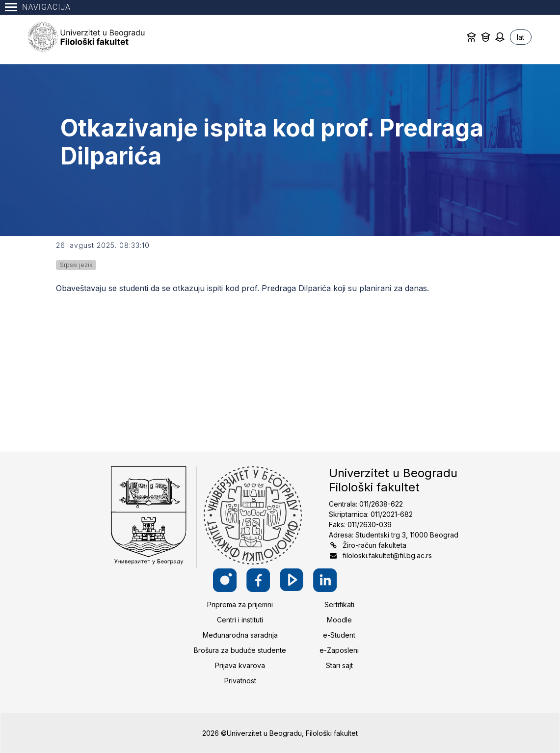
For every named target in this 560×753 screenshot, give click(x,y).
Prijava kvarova (240, 665)
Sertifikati (339, 605)
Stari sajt (339, 665)
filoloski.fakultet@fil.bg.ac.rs (387, 555)
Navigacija (38, 7)
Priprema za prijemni (240, 605)
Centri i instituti (240, 620)
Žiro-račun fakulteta (374, 545)
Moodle (339, 620)
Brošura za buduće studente (240, 650)
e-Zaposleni (339, 650)
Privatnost (240, 681)
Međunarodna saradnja (240, 635)
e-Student (339, 635)
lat (520, 37)
